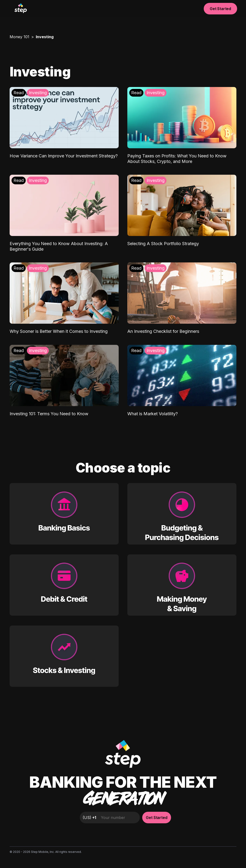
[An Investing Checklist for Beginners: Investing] (182, 298)
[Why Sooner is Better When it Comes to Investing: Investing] (64, 298)
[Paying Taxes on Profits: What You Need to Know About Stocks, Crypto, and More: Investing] (182, 126)
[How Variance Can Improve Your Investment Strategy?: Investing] (64, 123)
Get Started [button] (220, 9)
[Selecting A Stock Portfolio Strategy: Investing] (182, 211)
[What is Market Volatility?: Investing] (182, 381)
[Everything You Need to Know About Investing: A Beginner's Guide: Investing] (64, 213)
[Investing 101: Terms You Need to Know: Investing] (64, 381)
